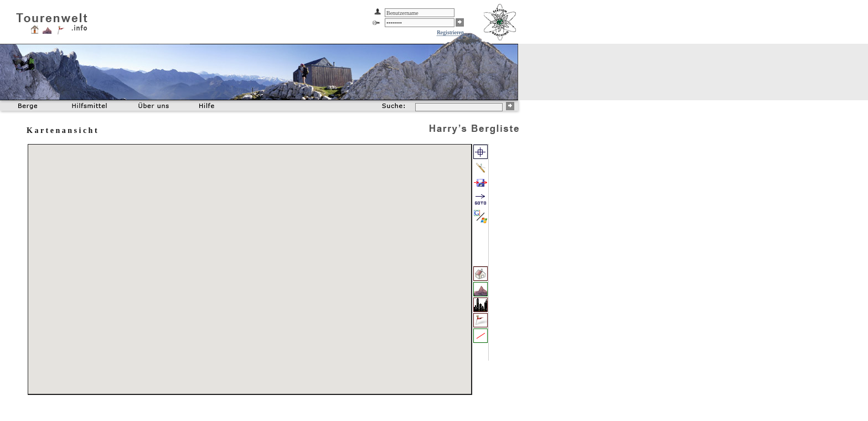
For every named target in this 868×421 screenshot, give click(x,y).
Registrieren (450, 32)
